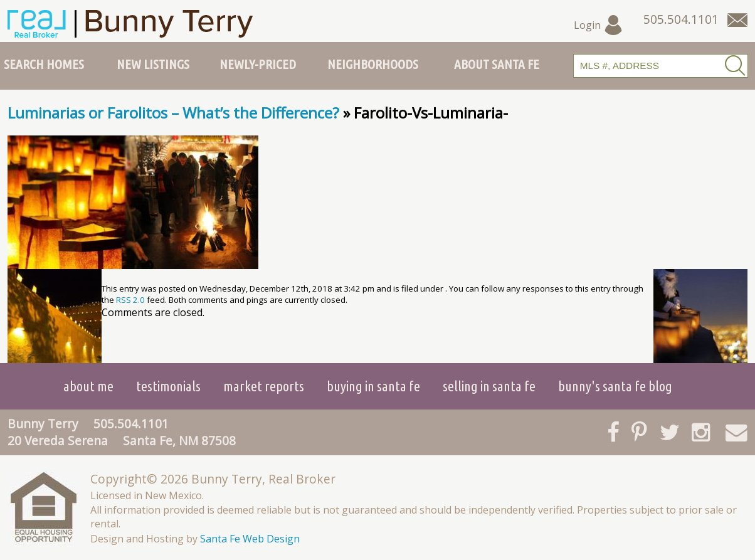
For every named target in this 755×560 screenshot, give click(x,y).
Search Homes (44, 64)
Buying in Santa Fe (373, 386)
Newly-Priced (258, 64)
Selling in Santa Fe (489, 386)
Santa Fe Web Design (250, 539)
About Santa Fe (497, 64)
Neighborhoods (373, 64)
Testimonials (168, 386)
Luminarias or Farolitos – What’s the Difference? (173, 113)
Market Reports (264, 386)
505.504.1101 (131, 424)
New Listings (153, 64)
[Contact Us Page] (737, 20)
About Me (88, 386)
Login (599, 25)
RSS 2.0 (130, 300)
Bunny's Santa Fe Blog (615, 386)
